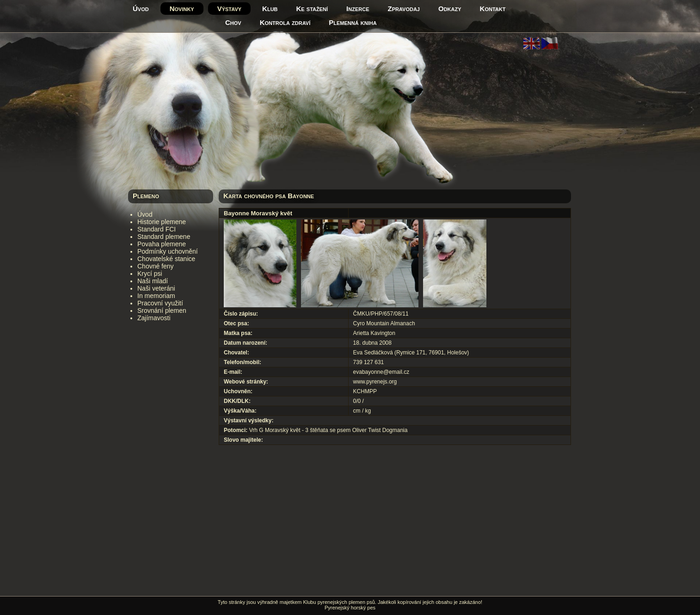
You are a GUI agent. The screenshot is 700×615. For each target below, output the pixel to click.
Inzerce (358, 9)
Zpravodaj (404, 9)
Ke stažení (312, 9)
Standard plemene (164, 237)
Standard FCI (157, 229)
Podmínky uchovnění (168, 251)
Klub (270, 9)
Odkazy (450, 9)
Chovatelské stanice (166, 259)
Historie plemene (162, 222)
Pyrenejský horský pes (350, 608)
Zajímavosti (154, 318)
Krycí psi (150, 274)
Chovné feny (156, 266)
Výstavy (229, 9)
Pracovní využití (160, 303)
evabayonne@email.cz (381, 372)
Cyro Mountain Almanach (384, 323)
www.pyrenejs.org (375, 382)
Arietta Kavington (374, 333)
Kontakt (493, 9)
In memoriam (156, 296)
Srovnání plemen (162, 311)
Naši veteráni (156, 288)
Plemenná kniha (353, 22)
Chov (233, 22)
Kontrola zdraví (285, 22)
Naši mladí (153, 281)
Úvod (141, 9)
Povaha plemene (162, 244)
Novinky (182, 9)
